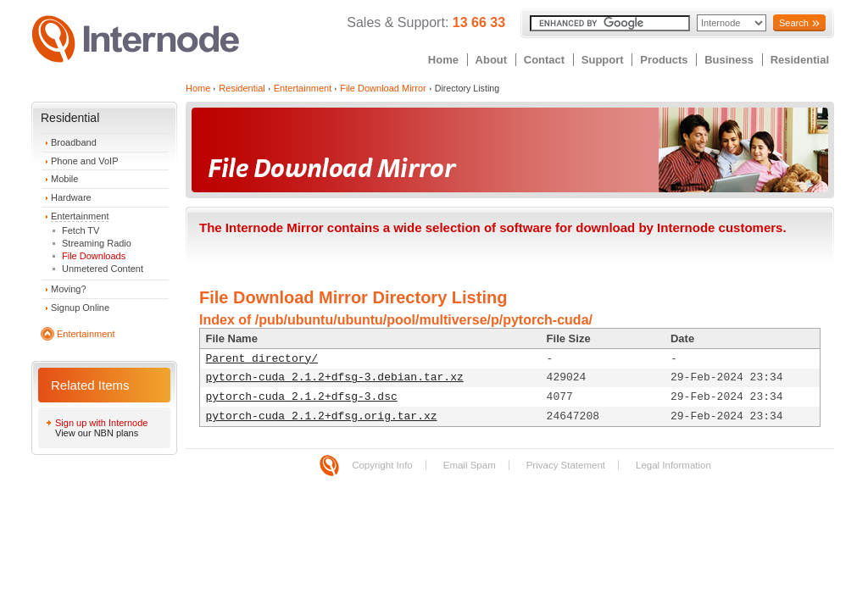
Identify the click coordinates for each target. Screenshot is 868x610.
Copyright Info (382, 465)
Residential (800, 60)
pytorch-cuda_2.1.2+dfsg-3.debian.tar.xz (335, 377)
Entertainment (80, 216)
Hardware (71, 197)
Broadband (74, 142)
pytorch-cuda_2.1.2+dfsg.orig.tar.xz (322, 416)
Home (443, 60)
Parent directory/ (262, 359)
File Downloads (94, 256)
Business (729, 60)
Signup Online (80, 308)
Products (664, 60)
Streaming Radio (97, 243)
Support (603, 60)
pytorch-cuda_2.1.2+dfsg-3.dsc (302, 397)
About (492, 60)
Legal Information (673, 465)
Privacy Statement (566, 465)
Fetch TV (81, 230)
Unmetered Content (103, 269)
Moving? (69, 289)
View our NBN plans (97, 433)
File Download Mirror (383, 88)
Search (794, 23)
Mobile (64, 179)
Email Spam (470, 465)
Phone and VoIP (85, 161)
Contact (544, 60)
